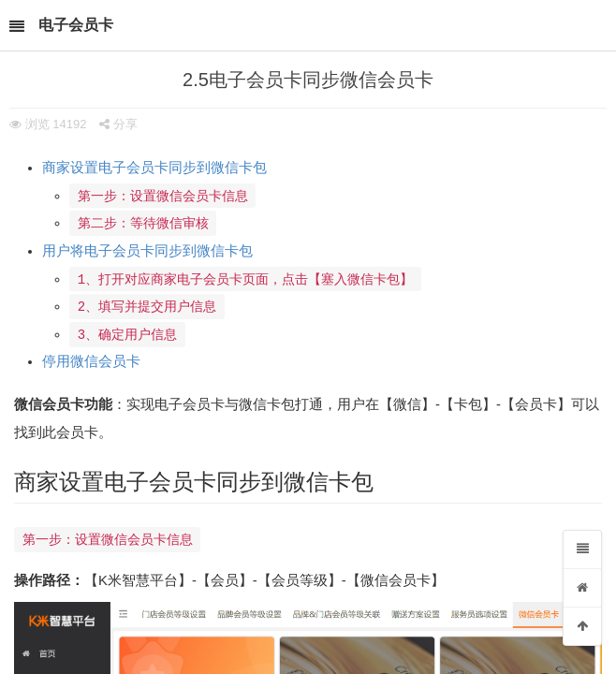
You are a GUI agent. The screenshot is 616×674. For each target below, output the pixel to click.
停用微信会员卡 (91, 366)
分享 (118, 124)
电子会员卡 (76, 25)
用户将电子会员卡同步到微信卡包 (147, 253)
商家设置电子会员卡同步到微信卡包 (154, 168)
